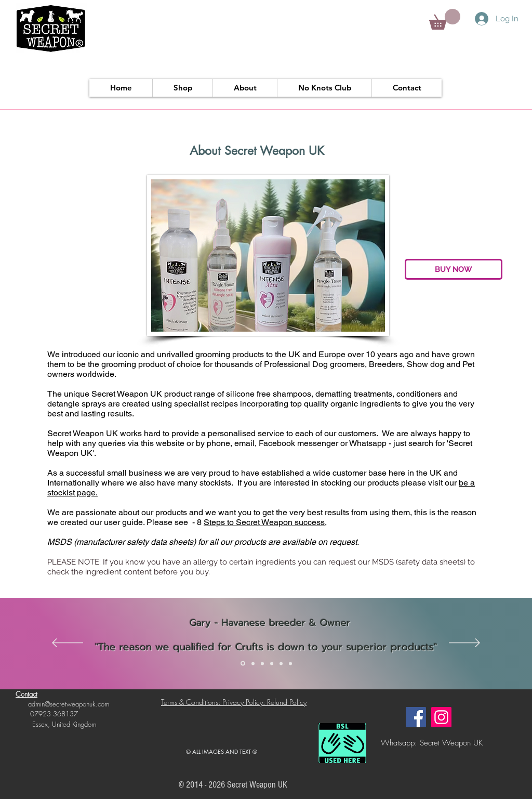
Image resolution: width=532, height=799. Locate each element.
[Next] (464, 644)
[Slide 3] (262, 663)
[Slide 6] (290, 663)
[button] (445, 19)
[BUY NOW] (454, 269)
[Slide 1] (243, 664)
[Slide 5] (281, 663)
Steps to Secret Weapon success (264, 522)
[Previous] (68, 644)
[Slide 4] (272, 663)
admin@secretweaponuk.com (69, 704)
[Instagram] (441, 717)
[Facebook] (416, 717)
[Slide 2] (253, 663)
